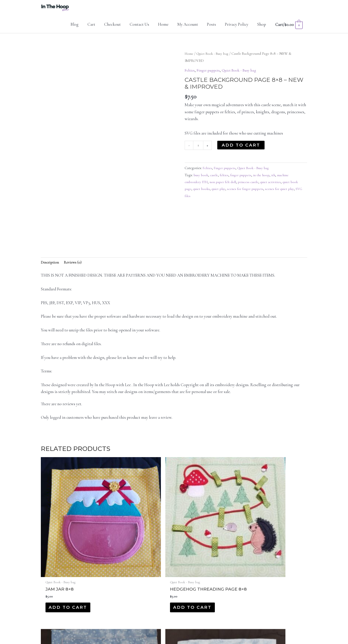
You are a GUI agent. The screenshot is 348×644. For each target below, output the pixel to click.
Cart (91, 29)
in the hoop (265, 181)
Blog (75, 29)
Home (163, 29)
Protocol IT (210, 629)
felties (226, 181)
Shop (262, 29)
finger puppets (244, 181)
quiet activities (276, 188)
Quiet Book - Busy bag (215, 59)
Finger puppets (211, 75)
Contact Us (139, 29)
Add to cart (242, 150)
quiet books (212, 195)
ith (277, 181)
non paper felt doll (225, 188)
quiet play (230, 195)
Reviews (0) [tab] (76, 268)
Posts (211, 29)
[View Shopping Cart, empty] (289, 30)
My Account (188, 29)
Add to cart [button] (68, 558)
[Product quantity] (199, 151)
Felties (190, 75)
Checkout (112, 29)
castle (215, 181)
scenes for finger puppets (258, 195)
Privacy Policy (237, 29)
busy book (201, 181)
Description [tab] (51, 268)
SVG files (200, 202)
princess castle (252, 188)
